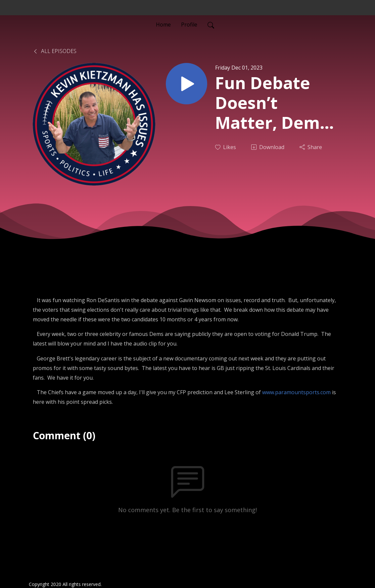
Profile (189, 25)
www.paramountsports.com (296, 392)
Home (163, 25)
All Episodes (55, 51)
